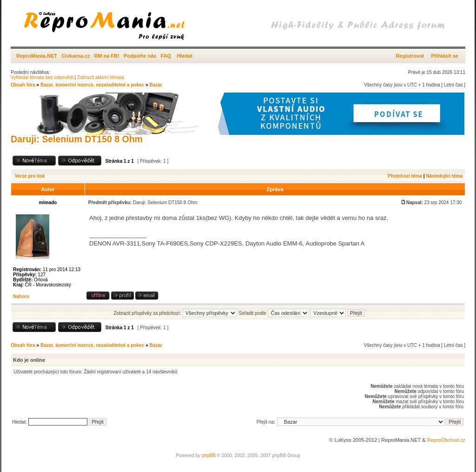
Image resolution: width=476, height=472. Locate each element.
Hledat (185, 56)
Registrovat (410, 56)
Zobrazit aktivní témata (101, 77)
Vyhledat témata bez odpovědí (42, 77)
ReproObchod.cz (446, 440)
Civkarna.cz (76, 56)
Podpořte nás (140, 56)
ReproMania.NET (37, 56)
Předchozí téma (405, 176)
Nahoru (21, 296)
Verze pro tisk (30, 176)
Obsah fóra (23, 85)
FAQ (166, 56)
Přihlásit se (445, 56)
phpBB (209, 455)
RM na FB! (107, 56)
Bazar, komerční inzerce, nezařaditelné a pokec (92, 85)
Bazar (155, 85)
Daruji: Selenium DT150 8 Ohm (77, 139)
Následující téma (444, 176)
